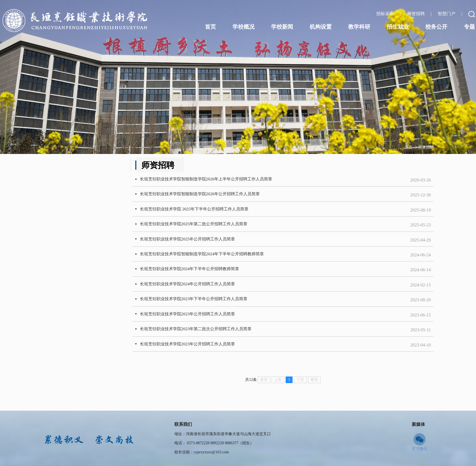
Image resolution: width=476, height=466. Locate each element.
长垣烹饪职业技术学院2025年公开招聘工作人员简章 (208, 247)
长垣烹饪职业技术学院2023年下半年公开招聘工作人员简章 (215, 314)
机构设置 (321, 27)
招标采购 (386, 14)
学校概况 (244, 27)
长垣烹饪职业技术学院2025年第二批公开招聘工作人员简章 (215, 230)
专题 (469, 27)
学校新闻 (282, 27)
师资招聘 (426, 147)
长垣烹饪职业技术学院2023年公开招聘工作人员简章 (208, 331)
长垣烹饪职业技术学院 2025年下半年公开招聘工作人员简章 (215, 214)
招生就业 (398, 27)
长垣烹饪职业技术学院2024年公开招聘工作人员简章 (208, 298)
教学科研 (359, 27)
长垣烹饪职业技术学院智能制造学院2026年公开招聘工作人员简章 (221, 197)
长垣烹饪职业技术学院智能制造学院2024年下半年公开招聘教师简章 (224, 264)
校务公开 (436, 27)
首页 (409, 147)
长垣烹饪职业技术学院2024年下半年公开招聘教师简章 (210, 281)
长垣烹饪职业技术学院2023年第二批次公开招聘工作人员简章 (217, 348)
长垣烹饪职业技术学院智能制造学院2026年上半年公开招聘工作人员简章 (228, 180)
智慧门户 (447, 14)
